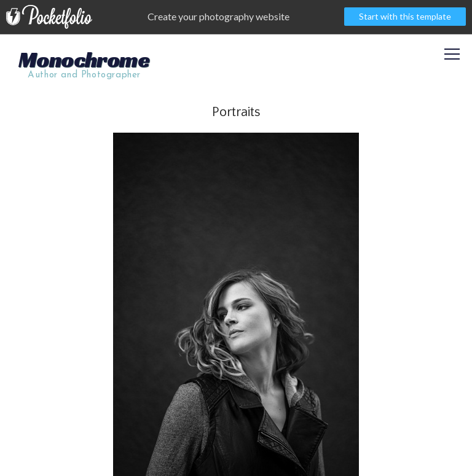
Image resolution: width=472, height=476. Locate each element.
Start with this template (405, 16)
